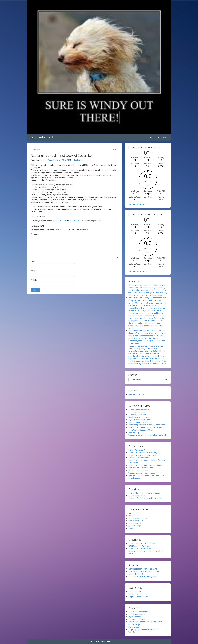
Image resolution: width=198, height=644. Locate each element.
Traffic (131, 528)
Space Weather (135, 526)
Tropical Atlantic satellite (138, 597)
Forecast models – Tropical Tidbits (143, 544)
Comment (35, 234)
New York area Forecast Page (141, 468)
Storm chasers (134, 627)
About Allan (163, 137)
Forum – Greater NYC (137, 495)
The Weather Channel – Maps (141, 430)
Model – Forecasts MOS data (140, 549)
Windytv (132, 632)
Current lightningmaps (137, 614)
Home (152, 137)
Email (34, 271)
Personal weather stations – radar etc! (144, 571)
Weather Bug (134, 432)
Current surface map (137, 412)
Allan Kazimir (78, 160)
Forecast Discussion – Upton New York (144, 455)
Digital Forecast (135, 617)
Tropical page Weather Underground (143, 629)
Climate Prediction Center (139, 450)
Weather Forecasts (59, 221)
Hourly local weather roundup (140, 417)
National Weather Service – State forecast (146, 465)
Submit (35, 290)
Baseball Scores (135, 513)
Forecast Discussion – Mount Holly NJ (144, 453)
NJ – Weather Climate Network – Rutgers (145, 427)
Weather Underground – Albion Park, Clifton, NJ (148, 435)
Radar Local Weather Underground (143, 576)
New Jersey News (136, 521)
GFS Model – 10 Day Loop (139, 546)
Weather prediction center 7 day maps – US (146, 475)
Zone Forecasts (135, 478)
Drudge (131, 516)
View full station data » (138, 204)
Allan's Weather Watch (41, 137)
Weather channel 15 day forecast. (142, 473)
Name (34, 261)
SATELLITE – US (135, 592)
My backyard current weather (140, 420)
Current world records (137, 415)
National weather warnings (139, 422)
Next (115, 149)
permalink (97, 221)
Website (34, 280)
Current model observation (139, 410)
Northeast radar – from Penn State (143, 569)
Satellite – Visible (135, 594)
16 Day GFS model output (139, 612)
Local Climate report (137, 619)
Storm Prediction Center (138, 470)
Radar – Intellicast (136, 574)
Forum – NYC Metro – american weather (145, 498)
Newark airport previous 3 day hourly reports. (147, 425)
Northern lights (135, 523)
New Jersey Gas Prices (138, 518)
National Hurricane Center (139, 458)
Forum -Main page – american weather (144, 493)
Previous (36, 149)
